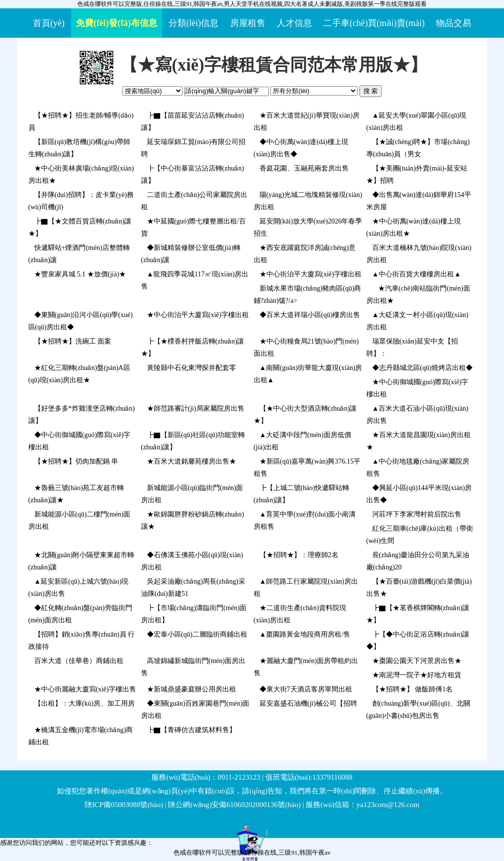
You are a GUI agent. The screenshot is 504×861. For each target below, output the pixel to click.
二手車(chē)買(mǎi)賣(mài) (374, 23)
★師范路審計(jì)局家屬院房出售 (196, 408)
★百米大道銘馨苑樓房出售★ (192, 461)
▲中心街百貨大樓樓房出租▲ (417, 274)
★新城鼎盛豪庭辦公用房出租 (192, 689)
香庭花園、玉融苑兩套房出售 (304, 168)
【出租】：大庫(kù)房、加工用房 (84, 703)
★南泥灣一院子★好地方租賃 (417, 675)
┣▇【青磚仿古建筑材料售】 (192, 730)
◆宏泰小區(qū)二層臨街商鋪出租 (197, 634)
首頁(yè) (49, 23)
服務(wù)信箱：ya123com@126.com (362, 805)
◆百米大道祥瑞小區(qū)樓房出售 (310, 315)
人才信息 (294, 23)
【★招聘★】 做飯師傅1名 (413, 689)
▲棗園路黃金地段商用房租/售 (305, 634)
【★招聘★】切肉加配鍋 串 (76, 461)
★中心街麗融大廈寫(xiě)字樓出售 (85, 689)
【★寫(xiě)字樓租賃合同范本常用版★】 (274, 65)
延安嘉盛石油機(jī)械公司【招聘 (308, 703)
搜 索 (371, 91)
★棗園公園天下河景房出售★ (417, 661)
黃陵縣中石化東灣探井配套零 (192, 368)
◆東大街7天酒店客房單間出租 (306, 689)
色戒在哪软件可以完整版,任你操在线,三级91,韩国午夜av (252, 852)
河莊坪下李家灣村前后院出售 (417, 514)
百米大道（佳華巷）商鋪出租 (79, 661)
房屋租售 (248, 23)
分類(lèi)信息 (193, 23)
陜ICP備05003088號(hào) (124, 805)
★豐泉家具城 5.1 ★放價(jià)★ (80, 274)
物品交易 (454, 23)
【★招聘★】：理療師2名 (299, 555)
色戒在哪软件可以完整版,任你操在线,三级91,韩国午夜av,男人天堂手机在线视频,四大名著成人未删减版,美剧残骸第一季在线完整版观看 (252, 4)
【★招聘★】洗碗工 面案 (73, 341)
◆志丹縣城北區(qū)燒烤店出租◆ (422, 368)
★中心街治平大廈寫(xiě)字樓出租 (311, 274)
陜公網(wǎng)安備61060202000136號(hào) (234, 805)
